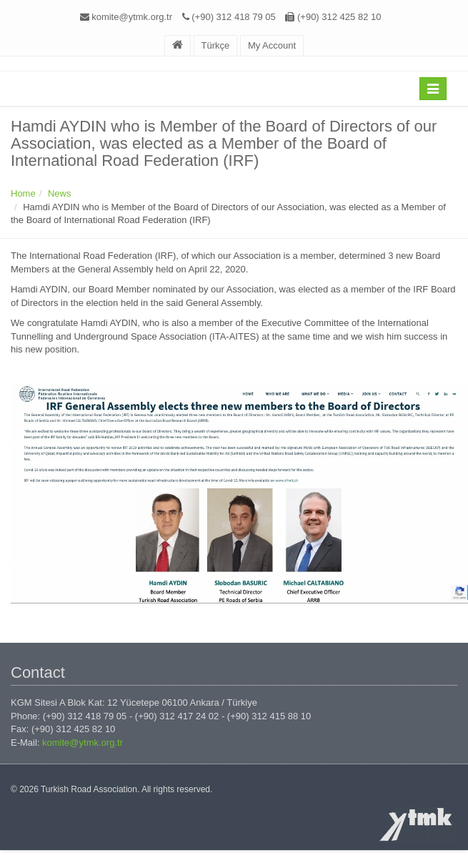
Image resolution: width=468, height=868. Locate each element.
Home (23, 193)
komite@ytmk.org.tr (132, 17)
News (60, 193)
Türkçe (216, 45)
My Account (272, 45)
